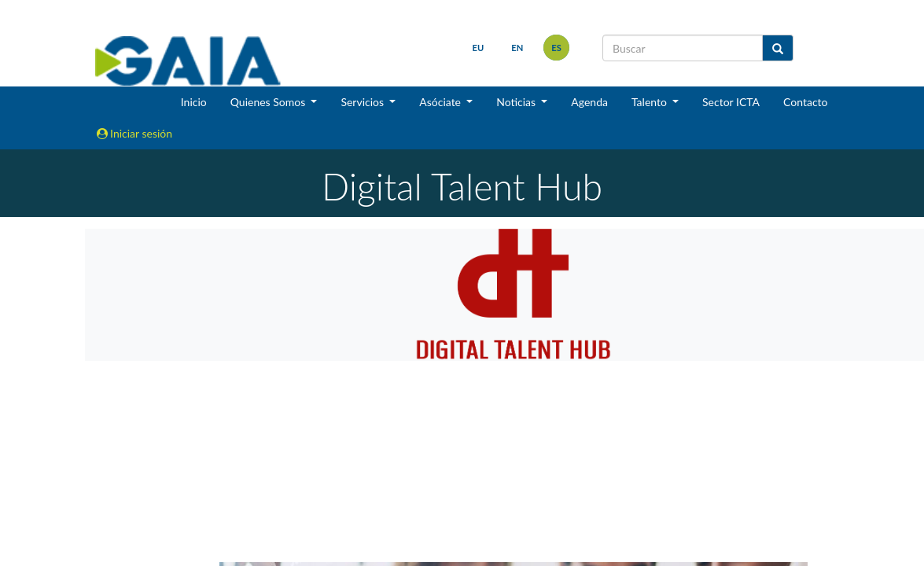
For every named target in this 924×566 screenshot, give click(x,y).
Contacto (805, 102)
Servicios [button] (363, 102)
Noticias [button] (517, 102)
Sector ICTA (731, 102)
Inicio (194, 102)
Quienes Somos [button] (269, 102)
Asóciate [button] (441, 102)
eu (479, 48)
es (556, 48)
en (517, 48)
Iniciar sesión (135, 133)
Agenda (589, 102)
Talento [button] (651, 102)
